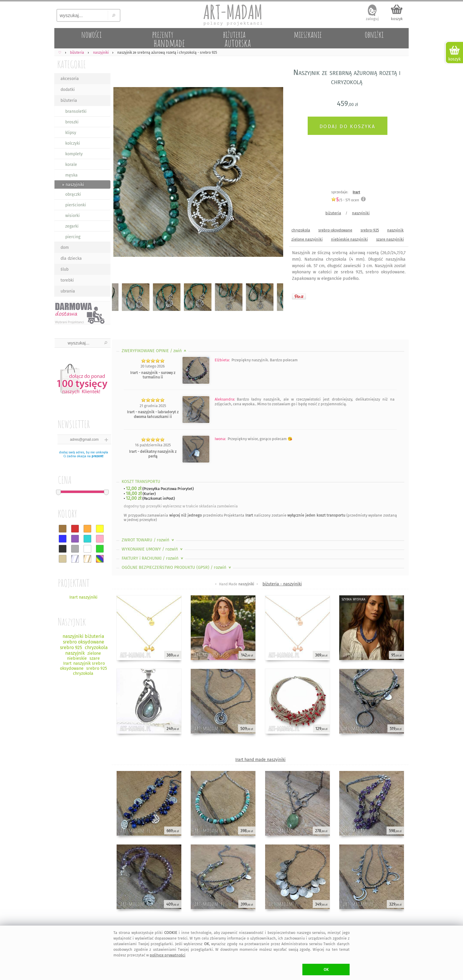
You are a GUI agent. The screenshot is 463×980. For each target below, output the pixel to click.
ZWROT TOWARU (148, 540)
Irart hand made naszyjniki (260, 760)
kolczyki (73, 143)
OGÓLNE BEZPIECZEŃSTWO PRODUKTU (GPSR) (177, 567)
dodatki (68, 90)
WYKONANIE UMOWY (153, 549)
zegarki (72, 226)
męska (71, 175)
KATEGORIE (72, 64)
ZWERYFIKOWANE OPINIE (155, 351)
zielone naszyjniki (307, 239)
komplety (74, 154)
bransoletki (76, 111)
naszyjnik (395, 230)
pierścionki (76, 205)
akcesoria (70, 79)
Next (274, 173)
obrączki (73, 194)
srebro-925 (370, 230)
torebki (67, 280)
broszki (72, 122)
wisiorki (72, 216)
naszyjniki (361, 213)
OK (326, 970)
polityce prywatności (168, 955)
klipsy (71, 133)
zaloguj (372, 19)
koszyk (397, 19)
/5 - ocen (345, 200)
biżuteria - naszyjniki (282, 584)
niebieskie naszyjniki (349, 239)
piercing (73, 237)
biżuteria (69, 101)
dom (65, 248)
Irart (357, 192)
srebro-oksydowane (335, 230)
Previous (122, 173)
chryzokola (301, 230)
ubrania (68, 291)
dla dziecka (71, 258)
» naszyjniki (73, 185)
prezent (97, 456)
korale (71, 165)
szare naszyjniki (390, 239)
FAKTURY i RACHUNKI (153, 558)
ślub (65, 269)
